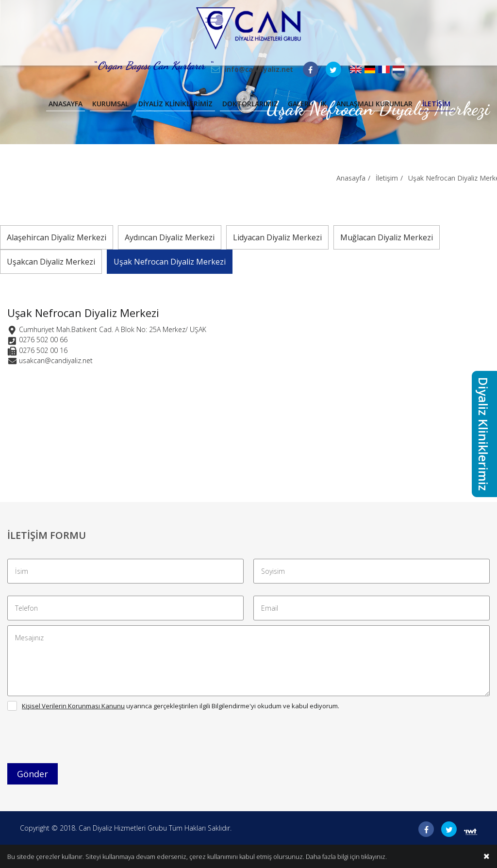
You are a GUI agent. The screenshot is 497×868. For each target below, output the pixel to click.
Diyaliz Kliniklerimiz (175, 104)
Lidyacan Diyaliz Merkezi (277, 237)
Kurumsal (110, 104)
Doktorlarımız (250, 104)
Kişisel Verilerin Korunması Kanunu (73, 706)
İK (323, 104)
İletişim (436, 104)
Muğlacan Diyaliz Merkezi (387, 237)
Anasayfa (66, 104)
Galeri (299, 104)
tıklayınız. (374, 857)
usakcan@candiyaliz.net (56, 360)
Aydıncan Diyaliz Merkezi (170, 237)
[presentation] (81, 739)
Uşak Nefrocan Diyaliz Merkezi (170, 262)
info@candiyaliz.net (259, 69)
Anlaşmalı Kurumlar (374, 104)
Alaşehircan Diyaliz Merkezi (57, 237)
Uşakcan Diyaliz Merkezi (51, 262)
